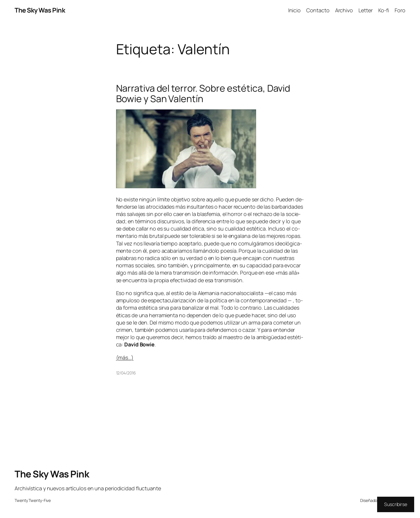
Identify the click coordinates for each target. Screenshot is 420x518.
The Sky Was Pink (40, 10)
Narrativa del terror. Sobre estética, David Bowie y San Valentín (203, 93)
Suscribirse (396, 504)
